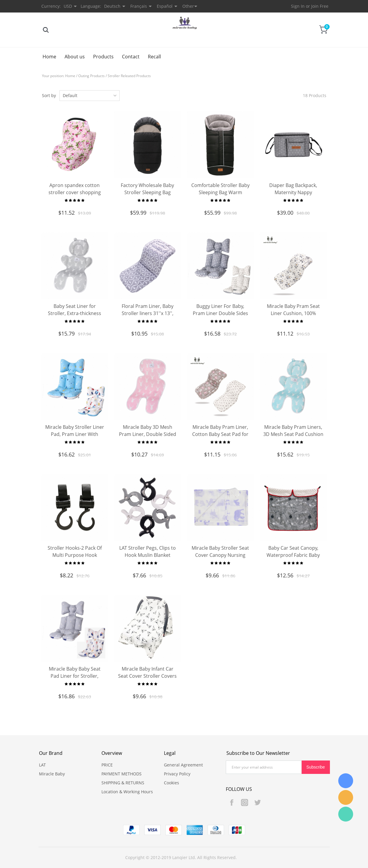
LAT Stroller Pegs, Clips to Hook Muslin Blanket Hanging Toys (148, 555)
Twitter (257, 802)
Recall (154, 57)
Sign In (298, 6)
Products (103, 57)
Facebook (232, 802)
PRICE (107, 765)
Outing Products (91, 76)
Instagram (245, 802)
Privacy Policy (177, 774)
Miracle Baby (52, 774)
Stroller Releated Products (129, 76)
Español (165, 6)
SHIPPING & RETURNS (123, 783)
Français (139, 6)
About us (75, 57)
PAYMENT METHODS (122, 774)
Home (49, 57)
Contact (131, 57)
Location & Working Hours (127, 792)
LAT (42, 765)
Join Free (320, 6)
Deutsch (112, 6)
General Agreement (183, 765)
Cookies (172, 783)
